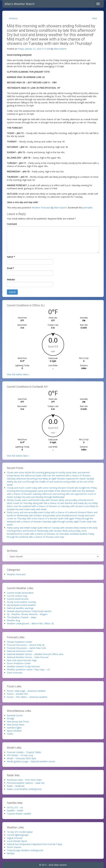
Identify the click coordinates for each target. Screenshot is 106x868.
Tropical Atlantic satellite (19, 814)
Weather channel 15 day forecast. (24, 666)
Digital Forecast (15, 838)
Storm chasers (14, 847)
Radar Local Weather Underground (24, 789)
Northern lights (14, 728)
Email (10, 268)
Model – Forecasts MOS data (21, 758)
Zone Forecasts (15, 673)
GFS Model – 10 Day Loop (20, 755)
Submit (12, 292)
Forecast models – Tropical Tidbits (24, 752)
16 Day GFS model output (20, 832)
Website (11, 280)
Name (11, 257)
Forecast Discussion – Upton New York (26, 648)
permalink (88, 208)
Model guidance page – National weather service (31, 761)
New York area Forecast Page (22, 660)
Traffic (10, 734)
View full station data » (18, 374)
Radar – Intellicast (16, 786)
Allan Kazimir (60, 49)
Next (95, 18)
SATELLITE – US (15, 807)
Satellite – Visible (15, 811)
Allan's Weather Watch (19, 4)
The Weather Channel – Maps (22, 617)
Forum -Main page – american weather (26, 691)
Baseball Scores (15, 715)
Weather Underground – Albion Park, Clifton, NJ (30, 623)
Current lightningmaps (18, 835)
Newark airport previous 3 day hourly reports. (29, 611)
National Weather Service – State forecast (28, 657)
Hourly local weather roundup (22, 602)
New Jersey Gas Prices (18, 722)
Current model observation (20, 593)
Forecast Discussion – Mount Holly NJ (26, 645)
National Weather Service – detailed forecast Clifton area (35, 654)
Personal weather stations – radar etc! (26, 783)
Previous (13, 18)
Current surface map (17, 596)
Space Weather (14, 731)
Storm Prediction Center (19, 663)
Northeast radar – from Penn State (24, 780)
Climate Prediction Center (20, 642)
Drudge (11, 718)
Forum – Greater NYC (18, 694)
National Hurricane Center (20, 651)
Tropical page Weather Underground (25, 850)
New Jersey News (16, 725)
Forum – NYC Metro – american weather (27, 697)
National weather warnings (20, 608)
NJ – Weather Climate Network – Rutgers (27, 614)
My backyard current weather (21, 605)
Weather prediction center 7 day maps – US (28, 669)
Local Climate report (17, 841)
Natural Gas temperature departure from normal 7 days (35, 844)
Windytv (11, 853)
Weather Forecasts (41, 208)
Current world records (18, 599)
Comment (12, 224)
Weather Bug (13, 620)
